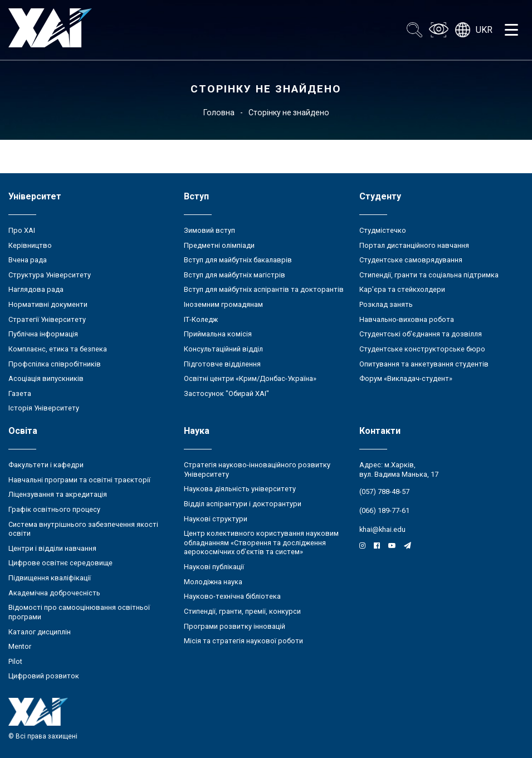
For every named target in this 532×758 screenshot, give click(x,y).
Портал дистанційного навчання (414, 245)
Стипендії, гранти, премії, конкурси (242, 611)
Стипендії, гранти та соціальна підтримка (429, 275)
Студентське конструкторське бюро (422, 349)
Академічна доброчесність (54, 593)
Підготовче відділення (222, 364)
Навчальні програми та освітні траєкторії (79, 480)
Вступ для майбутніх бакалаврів (238, 260)
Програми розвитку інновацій (235, 626)
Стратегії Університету (47, 319)
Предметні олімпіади (219, 245)
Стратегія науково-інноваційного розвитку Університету (257, 470)
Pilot (15, 661)
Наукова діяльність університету (240, 489)
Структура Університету (50, 275)
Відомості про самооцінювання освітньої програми (79, 612)
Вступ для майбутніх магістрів (235, 275)
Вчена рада (28, 260)
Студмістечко (383, 230)
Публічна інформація (43, 334)
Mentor (20, 646)
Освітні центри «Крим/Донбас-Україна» (250, 378)
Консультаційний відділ (223, 349)
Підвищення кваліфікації (50, 578)
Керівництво (30, 245)
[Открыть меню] (511, 30)
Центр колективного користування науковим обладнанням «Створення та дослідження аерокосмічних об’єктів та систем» (261, 542)
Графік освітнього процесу (54, 509)
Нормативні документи (48, 304)
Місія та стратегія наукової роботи (243, 641)
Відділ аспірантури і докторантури (243, 504)
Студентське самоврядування (411, 260)
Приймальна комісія (218, 334)
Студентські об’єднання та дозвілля (421, 334)
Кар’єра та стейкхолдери (402, 289)
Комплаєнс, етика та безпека (58, 349)
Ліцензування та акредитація (58, 494)
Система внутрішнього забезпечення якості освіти (83, 529)
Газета (20, 393)
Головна (219, 113)
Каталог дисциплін (40, 632)
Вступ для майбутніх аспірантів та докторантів (264, 289)
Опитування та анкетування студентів (424, 364)
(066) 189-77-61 (384, 510)
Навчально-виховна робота (407, 319)
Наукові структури (216, 519)
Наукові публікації (214, 567)
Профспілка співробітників (55, 364)
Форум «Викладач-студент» (406, 378)
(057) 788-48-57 (384, 492)
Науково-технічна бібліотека (232, 596)
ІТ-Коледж (201, 319)
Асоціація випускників (46, 378)
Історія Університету (44, 408)
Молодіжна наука (213, 582)
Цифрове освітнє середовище (60, 563)
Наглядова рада (36, 289)
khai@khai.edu (382, 529)
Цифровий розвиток (44, 676)
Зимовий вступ (209, 230)
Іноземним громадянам (223, 304)
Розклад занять (386, 304)
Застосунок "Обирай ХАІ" (226, 393)
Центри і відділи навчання (52, 548)
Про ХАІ (22, 230)
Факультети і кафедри (46, 465)
